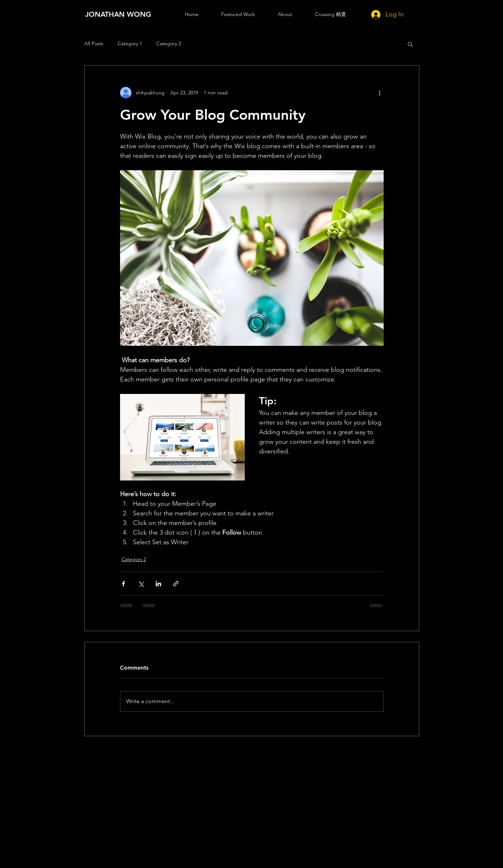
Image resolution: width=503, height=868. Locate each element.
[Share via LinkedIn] (158, 584)
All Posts (94, 43)
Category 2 (169, 43)
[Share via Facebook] (123, 584)
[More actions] (379, 93)
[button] (410, 44)
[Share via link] (176, 584)
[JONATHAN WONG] (118, 14)
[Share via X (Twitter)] (141, 584)
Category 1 (130, 43)
